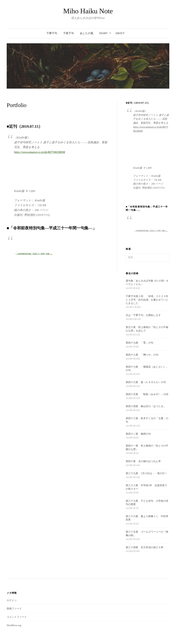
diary (103, 33)
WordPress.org (14, 604)
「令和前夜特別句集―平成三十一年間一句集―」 (34, 233)
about (120, 33)
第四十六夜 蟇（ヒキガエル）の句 (146, 361)
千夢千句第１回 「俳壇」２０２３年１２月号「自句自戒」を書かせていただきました (147, 279)
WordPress (78, 636)
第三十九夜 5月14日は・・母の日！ (146, 452)
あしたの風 (87, 33)
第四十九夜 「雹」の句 (139, 322)
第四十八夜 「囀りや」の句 (142, 334)
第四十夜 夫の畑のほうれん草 (143, 440)
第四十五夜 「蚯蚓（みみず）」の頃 (147, 373)
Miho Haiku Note (88, 11)
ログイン (12, 579)
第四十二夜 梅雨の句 (138, 413)
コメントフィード (17, 596)
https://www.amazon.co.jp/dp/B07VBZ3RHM (40, 152)
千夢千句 (52, 33)
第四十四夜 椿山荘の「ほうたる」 (146, 385)
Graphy (95, 636)
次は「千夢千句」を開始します (143, 294)
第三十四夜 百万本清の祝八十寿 (144, 526)
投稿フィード (14, 587)
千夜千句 (69, 33)
